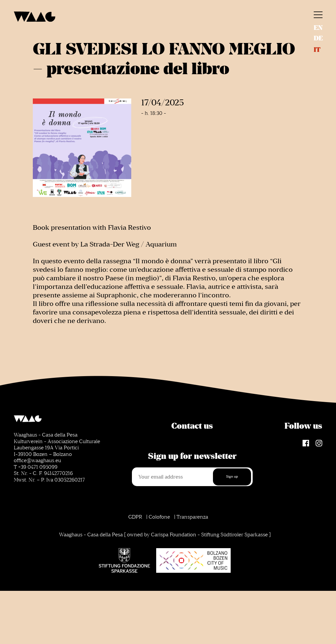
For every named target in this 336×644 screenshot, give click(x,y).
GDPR (135, 517)
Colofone (159, 517)
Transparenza (192, 517)
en (318, 28)
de (318, 38)
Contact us (192, 426)
